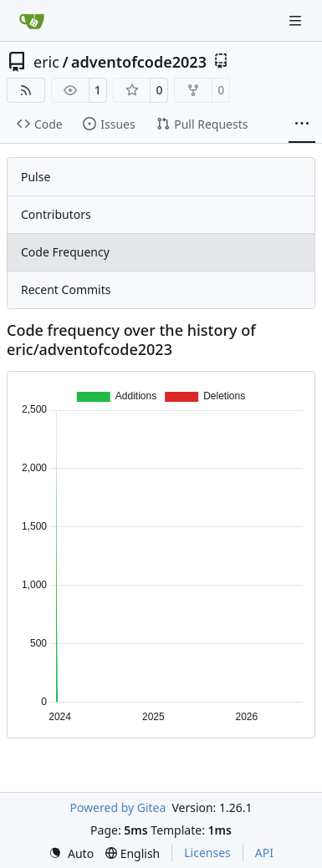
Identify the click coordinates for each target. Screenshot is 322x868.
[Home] (32, 21)
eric (46, 62)
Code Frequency (65, 252)
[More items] (302, 124)
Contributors (56, 214)
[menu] (71, 853)
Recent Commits (66, 289)
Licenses (207, 853)
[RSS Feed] (26, 90)
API (264, 853)
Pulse (36, 177)
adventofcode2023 (139, 62)
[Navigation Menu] (297, 20)
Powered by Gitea (118, 807)
